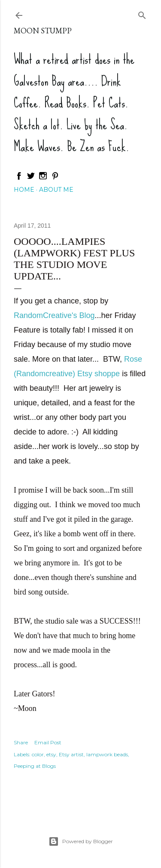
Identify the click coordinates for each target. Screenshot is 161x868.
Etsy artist (71, 754)
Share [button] (21, 742)
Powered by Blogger (81, 841)
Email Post (48, 742)
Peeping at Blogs (35, 766)
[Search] (142, 13)
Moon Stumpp (43, 31)
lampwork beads (107, 754)
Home (24, 190)
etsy (51, 754)
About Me (56, 190)
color (38, 754)
